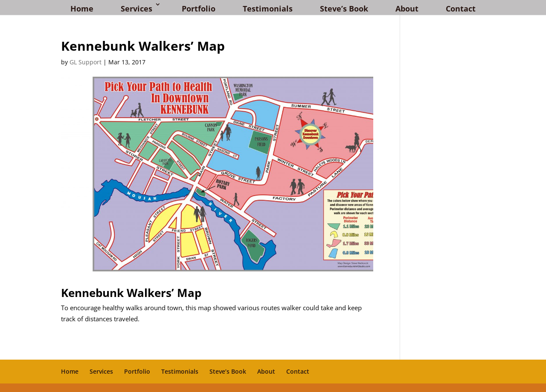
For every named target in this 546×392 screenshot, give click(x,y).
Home (82, 9)
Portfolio (199, 9)
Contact (461, 9)
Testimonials (268, 9)
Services (136, 9)
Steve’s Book (344, 9)
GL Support (86, 62)
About (407, 9)
